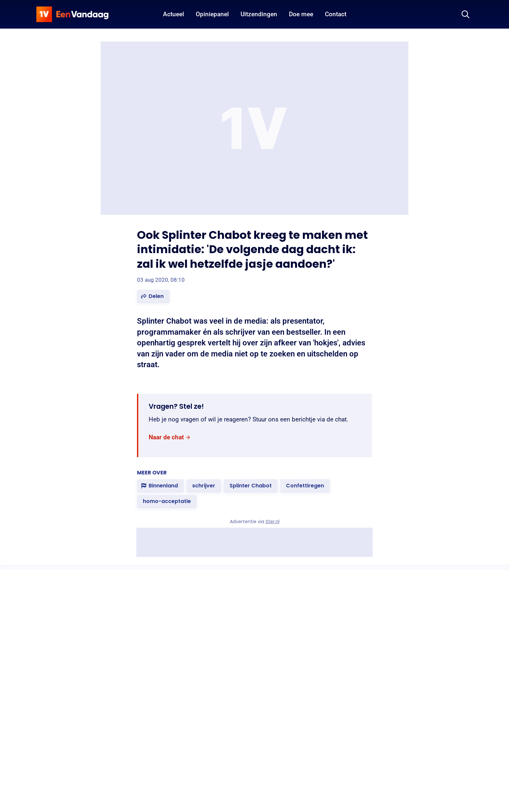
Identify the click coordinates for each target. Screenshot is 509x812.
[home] (72, 14)
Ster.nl (273, 522)
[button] (153, 296)
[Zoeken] (466, 14)
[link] (170, 438)
